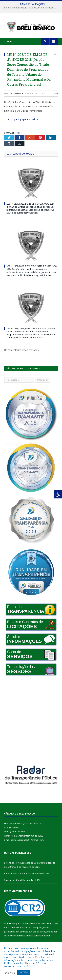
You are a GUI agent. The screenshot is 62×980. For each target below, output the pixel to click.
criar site (24, 923)
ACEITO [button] (24, 972)
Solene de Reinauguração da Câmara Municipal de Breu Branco (32, 8)
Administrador (16, 93)
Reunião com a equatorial (17, 873)
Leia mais (31, 963)
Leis (56, 93)
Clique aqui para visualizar (25, 119)
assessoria (27, 927)
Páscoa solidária (12, 880)
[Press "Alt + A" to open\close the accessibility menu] (58, 494)
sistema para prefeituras (45, 923)
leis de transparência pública (19, 936)
